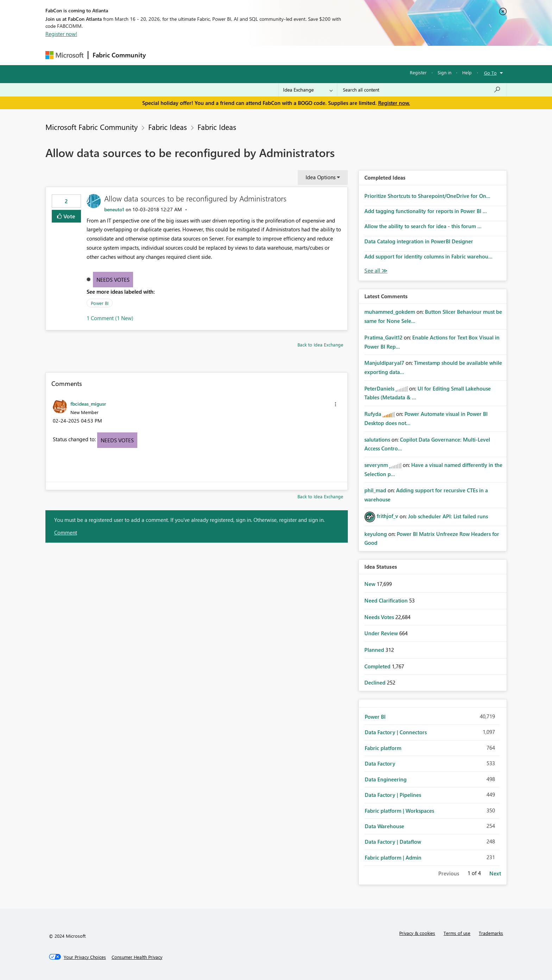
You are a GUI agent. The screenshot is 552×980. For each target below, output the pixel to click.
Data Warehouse (384, 826)
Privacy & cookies (417, 933)
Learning (312, 55)
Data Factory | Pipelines (393, 795)
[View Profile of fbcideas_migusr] (88, 404)
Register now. (394, 103)
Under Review (382, 633)
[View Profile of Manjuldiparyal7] (384, 363)
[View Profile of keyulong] (376, 534)
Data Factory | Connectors (396, 732)
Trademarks (491, 933)
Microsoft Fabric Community (92, 127)
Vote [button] (69, 216)
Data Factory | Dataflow (393, 842)
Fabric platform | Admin (393, 857)
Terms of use (457, 933)
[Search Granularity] (308, 90)
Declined (376, 682)
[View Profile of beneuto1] (114, 209)
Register (418, 72)
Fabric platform (383, 748)
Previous (449, 873)
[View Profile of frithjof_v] (387, 516)
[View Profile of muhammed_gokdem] (390, 312)
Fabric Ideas (168, 127)
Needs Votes (113, 280)
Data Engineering (386, 779)
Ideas (222, 55)
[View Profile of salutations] (377, 439)
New (371, 584)
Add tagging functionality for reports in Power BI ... (426, 211)
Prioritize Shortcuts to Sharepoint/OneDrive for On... (427, 196)
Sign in (444, 72)
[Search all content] (422, 90)
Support (341, 55)
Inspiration (193, 55)
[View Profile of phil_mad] (375, 490)
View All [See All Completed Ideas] (376, 271)
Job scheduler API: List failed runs (448, 516)
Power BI (100, 303)
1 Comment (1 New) (110, 318)
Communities (253, 55)
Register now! (61, 34)
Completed (378, 666)
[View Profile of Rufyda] (373, 414)
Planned (375, 650)
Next (495, 873)
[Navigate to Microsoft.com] (64, 55)
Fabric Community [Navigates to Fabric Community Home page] (119, 55)
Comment (66, 532)
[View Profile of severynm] (376, 465)
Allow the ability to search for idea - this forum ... (423, 226)
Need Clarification (387, 600)
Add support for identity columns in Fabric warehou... (428, 256)
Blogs (284, 55)
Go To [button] (490, 73)
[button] (335, 404)
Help (467, 72)
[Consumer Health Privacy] (137, 957)
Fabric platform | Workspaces (399, 811)
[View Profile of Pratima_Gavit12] (383, 337)
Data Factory (380, 763)
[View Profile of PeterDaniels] (379, 388)
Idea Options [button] (321, 177)
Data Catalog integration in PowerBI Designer (419, 241)
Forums (162, 55)
